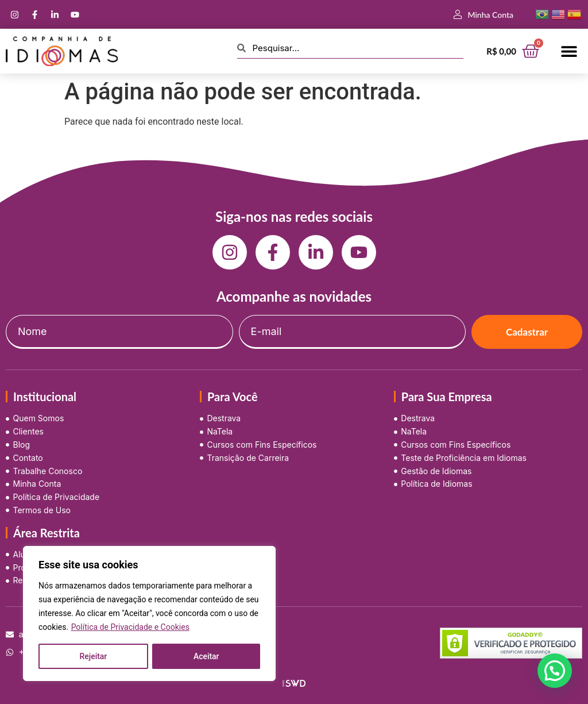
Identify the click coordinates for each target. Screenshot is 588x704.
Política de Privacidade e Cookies (130, 628)
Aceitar (206, 656)
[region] (149, 614)
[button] (569, 51)
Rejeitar (93, 656)
